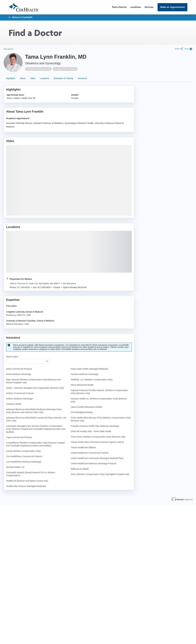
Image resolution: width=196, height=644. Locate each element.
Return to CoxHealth (20, 17)
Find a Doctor (119, 7)
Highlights (10, 78)
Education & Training (64, 78)
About (23, 78)
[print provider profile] (189, 49)
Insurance (82, 78)
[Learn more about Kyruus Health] (182, 499)
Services (149, 7)
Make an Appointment (172, 7)
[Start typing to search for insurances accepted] (28, 361)
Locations (136, 7)
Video (33, 78)
